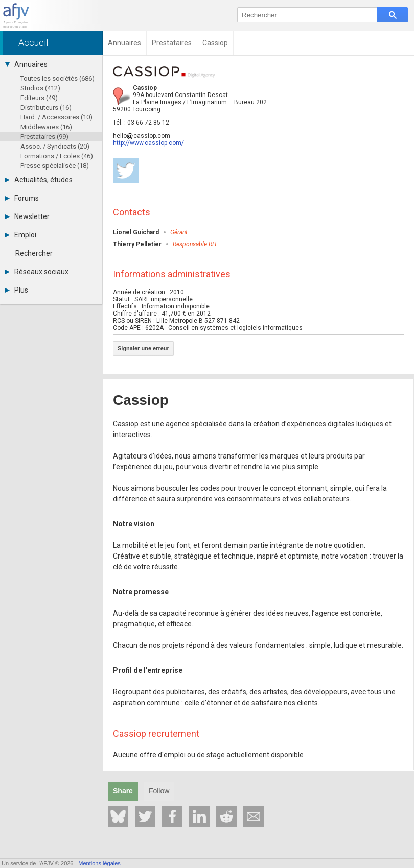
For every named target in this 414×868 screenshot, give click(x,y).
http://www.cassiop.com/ (148, 143)
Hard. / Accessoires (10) (56, 117)
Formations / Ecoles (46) (57, 156)
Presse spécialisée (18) (55, 166)
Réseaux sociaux (37, 272)
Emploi (21, 235)
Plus (17, 290)
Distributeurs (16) (46, 107)
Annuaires (26, 64)
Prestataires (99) (44, 137)
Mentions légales (99, 863)
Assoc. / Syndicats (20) (55, 146)
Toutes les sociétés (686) (57, 78)
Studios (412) (40, 88)
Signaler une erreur (143, 348)
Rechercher (34, 253)
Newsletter (27, 216)
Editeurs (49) (39, 98)
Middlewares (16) (46, 127)
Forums (22, 198)
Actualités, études (39, 180)
